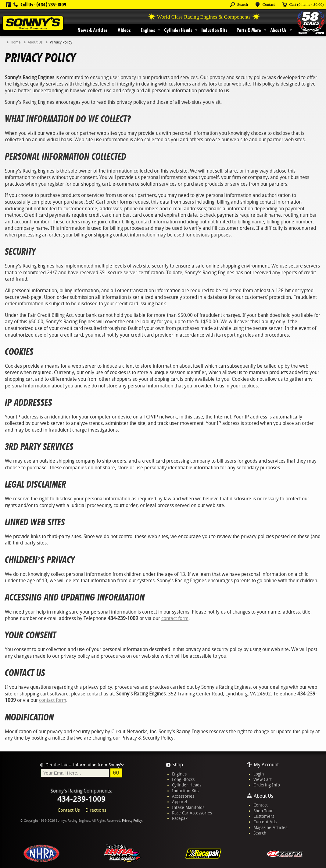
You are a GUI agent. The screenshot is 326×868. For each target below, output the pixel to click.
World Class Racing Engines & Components (204, 17)
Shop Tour (263, 811)
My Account (266, 765)
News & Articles (93, 30)
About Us (278, 30)
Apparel (180, 802)
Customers (264, 816)
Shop (178, 765)
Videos (124, 30)
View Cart (263, 779)
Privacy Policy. (132, 821)
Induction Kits (214, 30)
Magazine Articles (270, 828)
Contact (261, 805)
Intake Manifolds (188, 807)
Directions (96, 810)
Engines (148, 30)
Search (260, 833)
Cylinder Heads (178, 30)
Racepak (180, 818)
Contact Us (69, 810)
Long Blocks (183, 779)
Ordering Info (267, 785)
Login (259, 774)
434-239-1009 (81, 799)
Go (116, 773)
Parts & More (249, 30)
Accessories (183, 796)
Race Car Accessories (192, 813)
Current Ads (265, 822)
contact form (175, 618)
